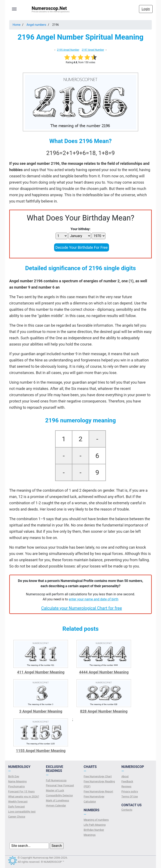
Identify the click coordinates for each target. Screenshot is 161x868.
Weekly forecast (18, 802)
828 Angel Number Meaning (104, 711)
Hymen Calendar (56, 805)
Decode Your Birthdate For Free (81, 247)
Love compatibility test (22, 812)
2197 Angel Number (93, 50)
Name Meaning (17, 781)
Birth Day (14, 776)
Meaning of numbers (96, 820)
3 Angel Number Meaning (41, 711)
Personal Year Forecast (60, 785)
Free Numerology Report (98, 791)
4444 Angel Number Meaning (104, 672)
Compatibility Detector (59, 795)
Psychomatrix (16, 786)
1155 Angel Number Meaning (41, 751)
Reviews (126, 786)
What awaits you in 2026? (24, 796)
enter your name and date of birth (94, 599)
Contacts (127, 810)
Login (146, 9)
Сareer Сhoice (17, 817)
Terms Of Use (130, 796)
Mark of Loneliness (57, 800)
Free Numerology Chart (98, 776)
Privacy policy (130, 791)
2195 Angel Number (68, 50)
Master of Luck (55, 790)
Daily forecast (16, 807)
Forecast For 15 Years (21, 791)
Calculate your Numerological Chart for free (81, 608)
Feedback (127, 781)
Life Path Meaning (95, 825)
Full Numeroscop (56, 780)
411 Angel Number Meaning (41, 672)
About (125, 776)
